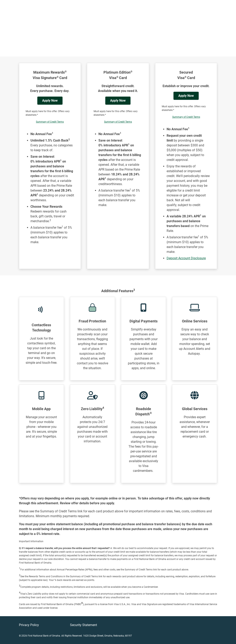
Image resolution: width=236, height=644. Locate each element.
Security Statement (84, 625)
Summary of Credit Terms (50, 122)
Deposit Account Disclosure (186, 258)
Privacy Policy (29, 625)
